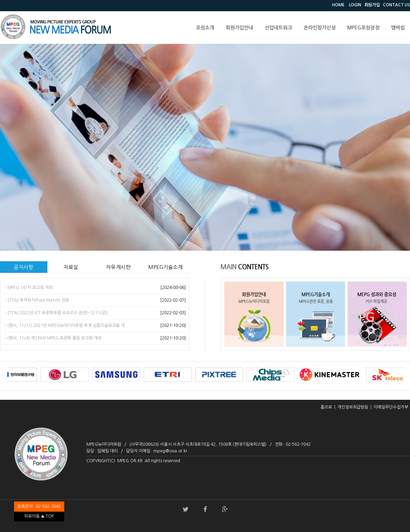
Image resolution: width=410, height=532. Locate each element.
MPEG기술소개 (166, 267)
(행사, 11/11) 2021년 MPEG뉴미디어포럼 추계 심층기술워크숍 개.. (67, 325)
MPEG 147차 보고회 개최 (30, 288)
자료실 (71, 267)
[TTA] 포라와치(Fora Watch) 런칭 (38, 300)
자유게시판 (118, 267)
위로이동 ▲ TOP (39, 516)
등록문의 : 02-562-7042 (39, 506)
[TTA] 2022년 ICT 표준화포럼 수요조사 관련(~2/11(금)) (58, 313)
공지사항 (24, 267)
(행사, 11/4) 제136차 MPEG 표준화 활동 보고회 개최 (54, 338)
